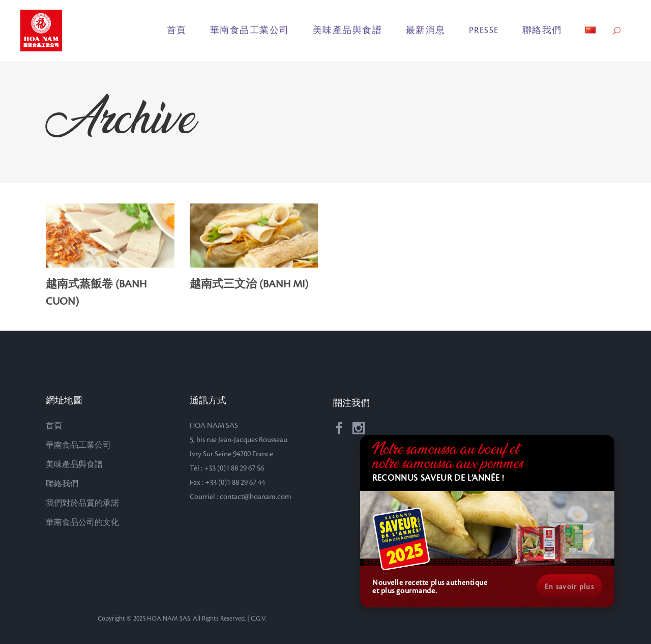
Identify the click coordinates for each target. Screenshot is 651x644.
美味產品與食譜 (74, 464)
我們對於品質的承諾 (82, 503)
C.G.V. (258, 619)
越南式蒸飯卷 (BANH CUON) (96, 293)
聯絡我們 (62, 484)
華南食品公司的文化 (82, 522)
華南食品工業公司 (78, 445)
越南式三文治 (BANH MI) (249, 284)
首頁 (54, 426)
